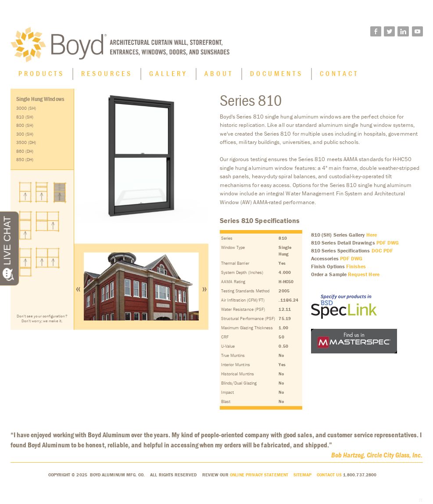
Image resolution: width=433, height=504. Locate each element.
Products (41, 73)
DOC (377, 250)
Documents (277, 73)
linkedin (403, 32)
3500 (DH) (26, 142)
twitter (389, 32)
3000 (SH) (26, 108)
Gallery (168, 73)
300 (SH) (25, 134)
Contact (339, 73)
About (219, 73)
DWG (393, 243)
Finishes (356, 266)
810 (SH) (25, 117)
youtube (417, 32)
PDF (381, 243)
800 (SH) (25, 125)
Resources (107, 73)
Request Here (364, 274)
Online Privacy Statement (259, 475)
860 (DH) (25, 151)
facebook (376, 32)
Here (372, 235)
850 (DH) (25, 160)
